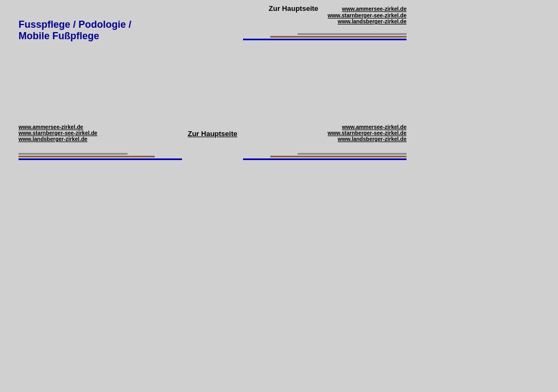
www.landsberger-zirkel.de (372, 22)
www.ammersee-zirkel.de (374, 9)
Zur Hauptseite (212, 134)
